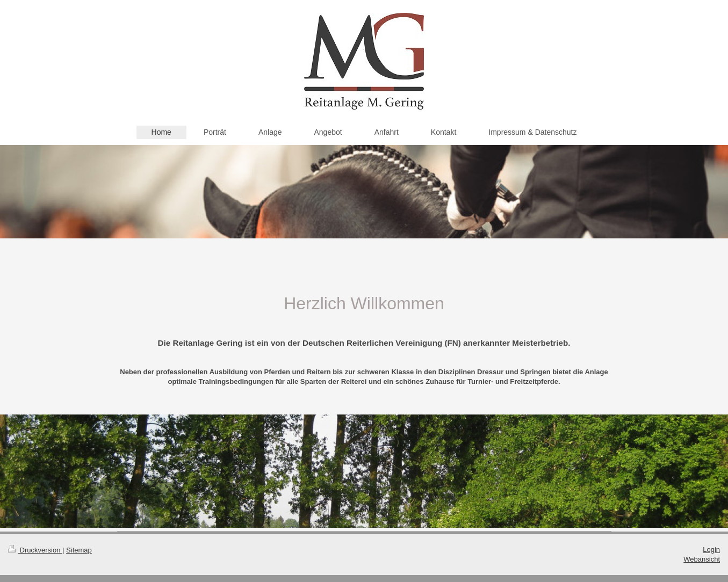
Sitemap (79, 550)
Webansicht (702, 559)
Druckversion (35, 550)
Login (711, 550)
